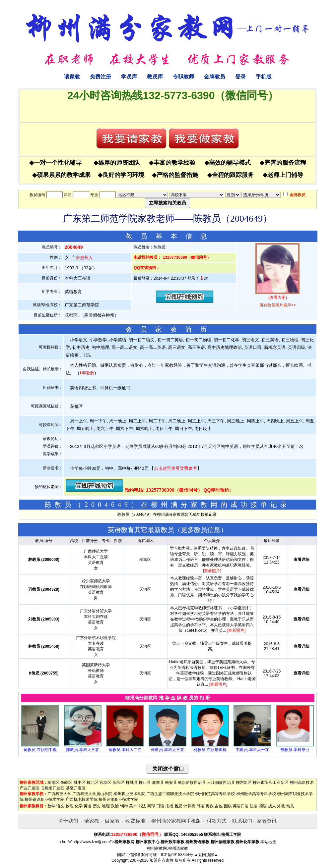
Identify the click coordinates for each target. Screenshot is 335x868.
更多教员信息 (201, 530)
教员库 (155, 77)
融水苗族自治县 (192, 783)
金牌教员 (215, 77)
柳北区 (93, 783)
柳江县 (145, 783)
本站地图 (268, 842)
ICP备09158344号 (177, 855)
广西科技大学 (59, 794)
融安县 (171, 783)
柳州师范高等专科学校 (215, 794)
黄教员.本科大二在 (125, 750)
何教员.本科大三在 (167, 750)
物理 (70, 806)
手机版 (264, 77)
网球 (151, 806)
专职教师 (183, 77)
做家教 (112, 821)
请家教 (72, 77)
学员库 (129, 77)
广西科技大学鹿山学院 (92, 794)
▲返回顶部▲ (206, 855)
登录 (240, 77)
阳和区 (119, 783)
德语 (263, 806)
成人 (272, 806)
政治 (115, 806)
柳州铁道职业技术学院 (44, 799)
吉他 (219, 806)
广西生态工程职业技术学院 (170, 794)
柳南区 (53, 783)
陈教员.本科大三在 (82, 750)
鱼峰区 (66, 783)
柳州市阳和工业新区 (271, 783)
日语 (160, 806)
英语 (88, 806)
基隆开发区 (76, 788)
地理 (106, 806)
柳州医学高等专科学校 (256, 794)
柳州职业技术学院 (129, 794)
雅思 (178, 806)
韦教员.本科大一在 (252, 750)
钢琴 (124, 806)
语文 (60, 806)
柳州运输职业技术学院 (118, 799)
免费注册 (100, 77)
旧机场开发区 (52, 788)
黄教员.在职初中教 (40, 750)
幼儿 (290, 806)
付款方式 (217, 821)
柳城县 (132, 783)
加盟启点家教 (162, 860)
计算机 (189, 806)
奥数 (210, 806)
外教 (281, 806)
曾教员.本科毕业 (295, 750)
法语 (254, 806)
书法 (142, 806)
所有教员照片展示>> (278, 305)
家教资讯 (267, 821)
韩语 (201, 806)
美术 (133, 806)
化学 (79, 806)
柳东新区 (244, 783)
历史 (97, 806)
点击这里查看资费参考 (175, 468)
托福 (169, 806)
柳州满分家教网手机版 (176, 821)
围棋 (228, 806)
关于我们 (68, 821)
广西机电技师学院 (82, 799)
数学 (51, 806)
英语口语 (241, 806)
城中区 (80, 783)
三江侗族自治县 (221, 783)
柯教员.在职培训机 (210, 750)
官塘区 (105, 783)
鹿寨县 (158, 783)
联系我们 (242, 821)
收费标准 (135, 821)
